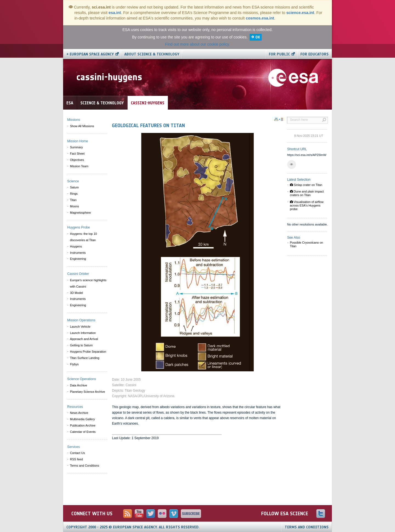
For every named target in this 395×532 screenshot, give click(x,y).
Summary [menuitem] (76, 147)
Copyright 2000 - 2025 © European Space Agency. (133, 527)
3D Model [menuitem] (76, 293)
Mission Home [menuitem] (78, 141)
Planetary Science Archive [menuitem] (88, 392)
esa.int (115, 13)
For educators (314, 54)
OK (258, 37)
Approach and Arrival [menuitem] (84, 339)
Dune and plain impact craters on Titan (307, 193)
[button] (292, 165)
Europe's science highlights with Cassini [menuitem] (88, 283)
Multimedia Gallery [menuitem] (82, 419)
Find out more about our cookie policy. (198, 44)
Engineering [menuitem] (78, 259)
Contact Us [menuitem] (77, 453)
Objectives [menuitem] (77, 160)
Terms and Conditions (307, 527)
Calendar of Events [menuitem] (83, 432)
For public (279, 54)
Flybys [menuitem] (74, 364)
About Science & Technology (152, 54)
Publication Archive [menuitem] (83, 425)
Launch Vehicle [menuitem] (80, 327)
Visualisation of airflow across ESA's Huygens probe (307, 205)
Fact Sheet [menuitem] (77, 154)
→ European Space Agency (90, 54)
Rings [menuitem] (74, 194)
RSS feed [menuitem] (76, 459)
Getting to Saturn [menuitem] (81, 345)
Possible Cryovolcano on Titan (307, 244)
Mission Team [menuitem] (79, 166)
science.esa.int (300, 13)
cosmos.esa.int (260, 18)
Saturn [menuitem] (74, 187)
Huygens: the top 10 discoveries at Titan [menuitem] (83, 237)
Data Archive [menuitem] (78, 385)
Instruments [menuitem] (78, 253)
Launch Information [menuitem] (83, 333)
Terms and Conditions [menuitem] (84, 466)
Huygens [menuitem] (76, 246)
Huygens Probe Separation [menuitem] (88, 352)
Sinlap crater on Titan (306, 185)
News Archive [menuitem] (79, 413)
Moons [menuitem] (74, 206)
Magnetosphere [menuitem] (80, 213)
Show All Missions (82, 126)
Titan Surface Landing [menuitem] (85, 358)
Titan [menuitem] (73, 200)
